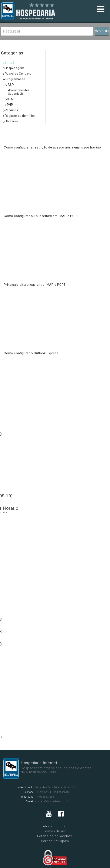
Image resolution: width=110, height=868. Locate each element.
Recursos (11, 110)
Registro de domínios (19, 116)
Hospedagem (14, 68)
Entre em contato (55, 826)
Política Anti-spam (55, 841)
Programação (14, 79)
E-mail (9, 63)
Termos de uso (55, 831)
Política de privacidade (55, 836)
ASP (10, 85)
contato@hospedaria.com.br (52, 801)
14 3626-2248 (44, 792)
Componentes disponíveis (19, 92)
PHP (9, 105)
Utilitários (11, 121)
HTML (10, 99)
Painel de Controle (17, 74)
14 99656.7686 (45, 797)
